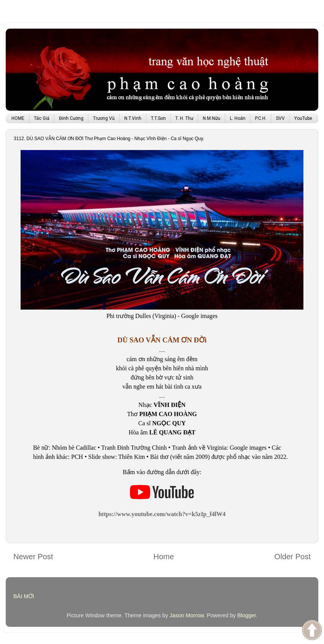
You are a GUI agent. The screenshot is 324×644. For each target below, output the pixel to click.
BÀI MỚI (24, 596)
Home (164, 557)
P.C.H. (261, 118)
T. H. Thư (184, 118)
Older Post (293, 557)
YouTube (303, 118)
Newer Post (33, 557)
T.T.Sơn (158, 118)
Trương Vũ (104, 118)
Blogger (246, 615)
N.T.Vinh (133, 118)
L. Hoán (238, 118)
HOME (18, 118)
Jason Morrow (187, 615)
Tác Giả (42, 118)
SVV (280, 118)
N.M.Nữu (212, 118)
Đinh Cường (71, 118)
